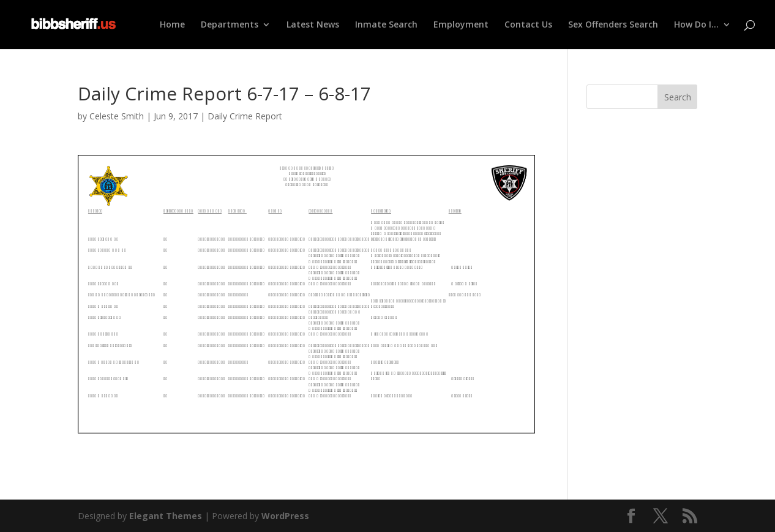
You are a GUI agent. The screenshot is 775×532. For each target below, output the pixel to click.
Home (172, 25)
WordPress (285, 516)
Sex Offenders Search (613, 25)
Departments (230, 25)
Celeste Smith (117, 116)
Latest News (313, 25)
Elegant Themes (166, 516)
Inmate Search (386, 25)
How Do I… (696, 25)
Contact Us (528, 25)
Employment (461, 25)
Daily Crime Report (245, 116)
